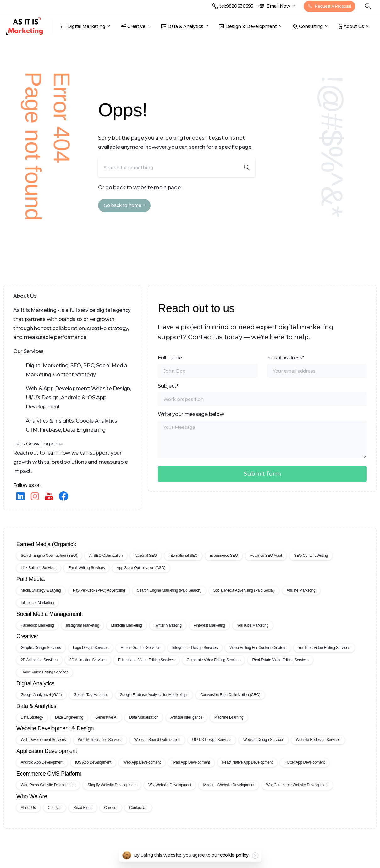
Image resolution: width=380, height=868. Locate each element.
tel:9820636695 (233, 6)
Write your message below (262, 435)
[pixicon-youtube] (49, 497)
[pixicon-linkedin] (20, 497)
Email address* (317, 366)
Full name (208, 366)
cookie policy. (235, 859)
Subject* (262, 394)
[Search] (168, 168)
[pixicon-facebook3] (63, 497)
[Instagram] (35, 497)
